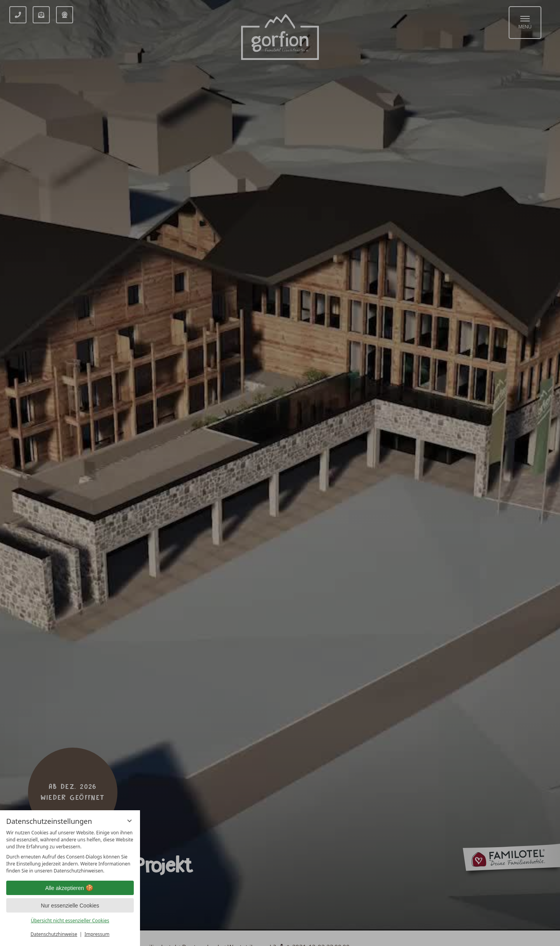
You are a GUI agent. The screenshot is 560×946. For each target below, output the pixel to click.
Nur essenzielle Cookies (70, 906)
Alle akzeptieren (70, 888)
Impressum (97, 934)
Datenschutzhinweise (54, 934)
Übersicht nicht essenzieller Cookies (70, 921)
